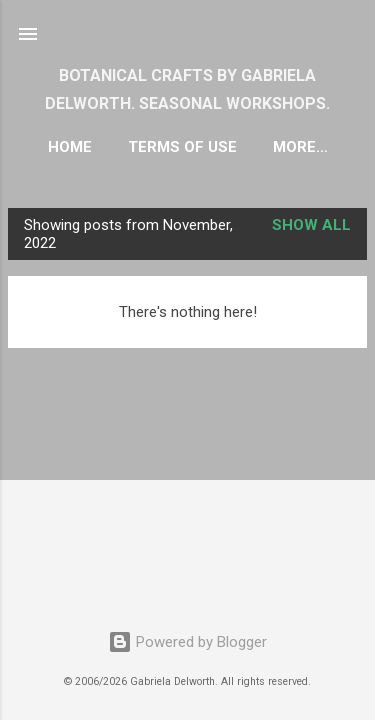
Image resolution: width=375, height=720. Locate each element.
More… (300, 147)
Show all (311, 225)
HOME (70, 147)
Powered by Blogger (187, 642)
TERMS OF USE (182, 147)
